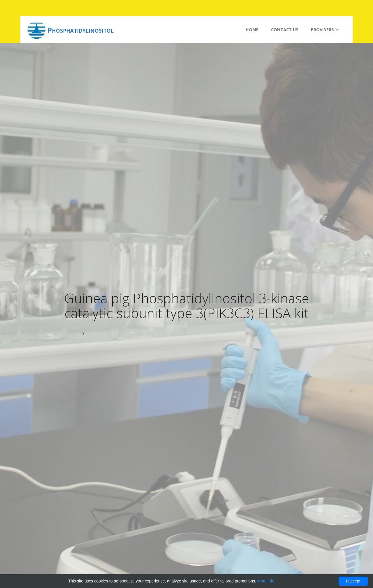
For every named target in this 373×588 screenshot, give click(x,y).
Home (252, 30)
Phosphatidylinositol (81, 30)
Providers (325, 30)
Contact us (285, 30)
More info (266, 581)
